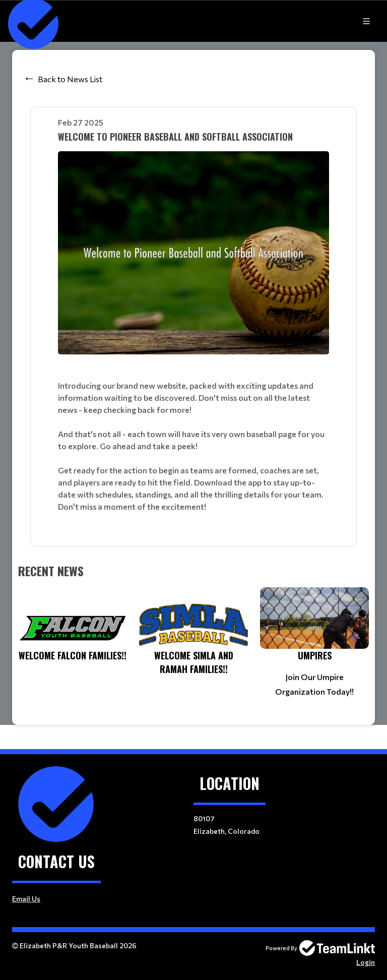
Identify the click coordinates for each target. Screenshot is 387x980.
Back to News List (70, 79)
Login (366, 962)
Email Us (26, 899)
